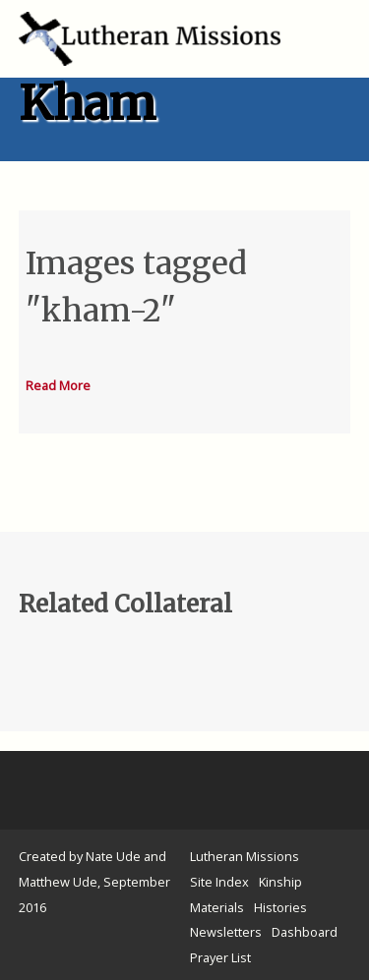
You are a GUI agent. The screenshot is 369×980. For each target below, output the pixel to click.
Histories (280, 907)
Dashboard (305, 932)
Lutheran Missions (245, 856)
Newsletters (226, 932)
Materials (217, 907)
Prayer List (220, 957)
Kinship (280, 882)
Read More (58, 385)
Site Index (219, 882)
